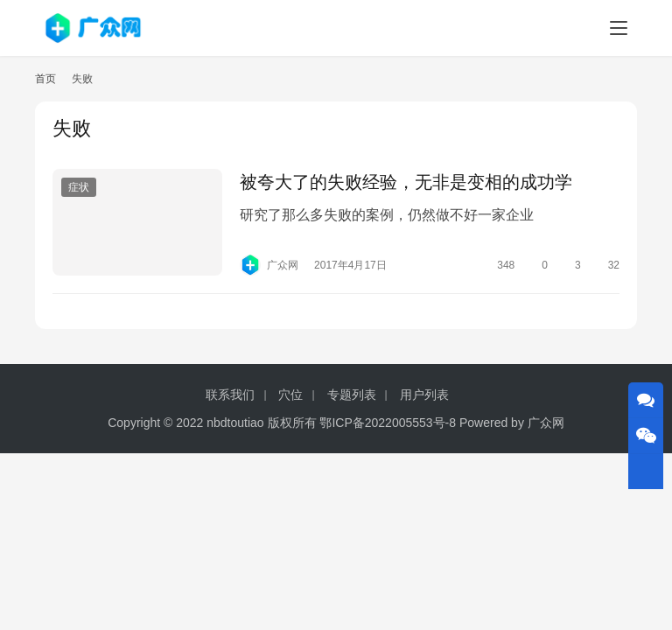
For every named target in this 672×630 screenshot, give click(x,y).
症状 (79, 187)
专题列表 (352, 395)
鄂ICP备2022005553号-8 (388, 423)
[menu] (619, 28)
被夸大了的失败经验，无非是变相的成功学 (406, 182)
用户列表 (424, 395)
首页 (45, 79)
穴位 (290, 395)
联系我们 (230, 395)
